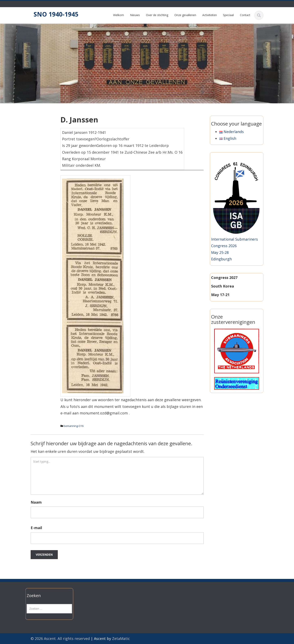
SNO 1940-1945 (56, 14)
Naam (36, 502)
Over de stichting (157, 15)
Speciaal (228, 15)
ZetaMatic (121, 638)
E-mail (36, 528)
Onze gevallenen (185, 15)
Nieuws (135, 15)
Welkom (119, 15)
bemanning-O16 (74, 426)
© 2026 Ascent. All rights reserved (60, 638)
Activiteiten (210, 15)
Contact (245, 15)
